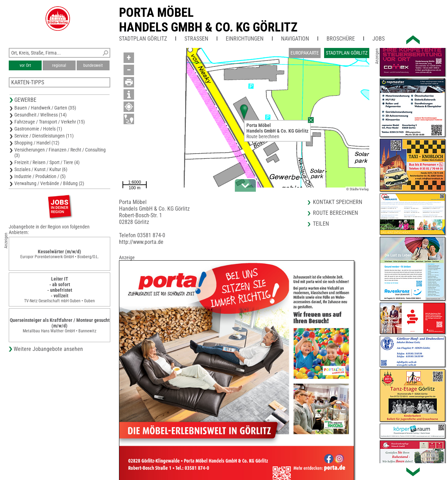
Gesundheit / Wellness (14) (40, 115)
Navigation (295, 39)
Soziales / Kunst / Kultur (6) (41, 169)
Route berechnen (263, 136)
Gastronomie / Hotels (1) (38, 129)
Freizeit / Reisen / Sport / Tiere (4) (47, 162)
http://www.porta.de (141, 242)
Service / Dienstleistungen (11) (44, 136)
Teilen (321, 224)
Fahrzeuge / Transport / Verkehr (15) (50, 122)
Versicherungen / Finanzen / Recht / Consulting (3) (60, 153)
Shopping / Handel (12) (37, 143)
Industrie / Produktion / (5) (40, 176)
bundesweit (93, 65)
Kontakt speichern (338, 202)
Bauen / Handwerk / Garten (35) (45, 108)
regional (59, 65)
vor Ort (25, 65)
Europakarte (305, 53)
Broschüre (341, 39)
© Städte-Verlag (357, 189)
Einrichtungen (245, 39)
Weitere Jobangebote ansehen (48, 349)
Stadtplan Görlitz (143, 39)
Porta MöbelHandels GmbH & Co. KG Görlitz (208, 20)
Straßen (196, 39)
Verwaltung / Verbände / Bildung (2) (49, 183)
